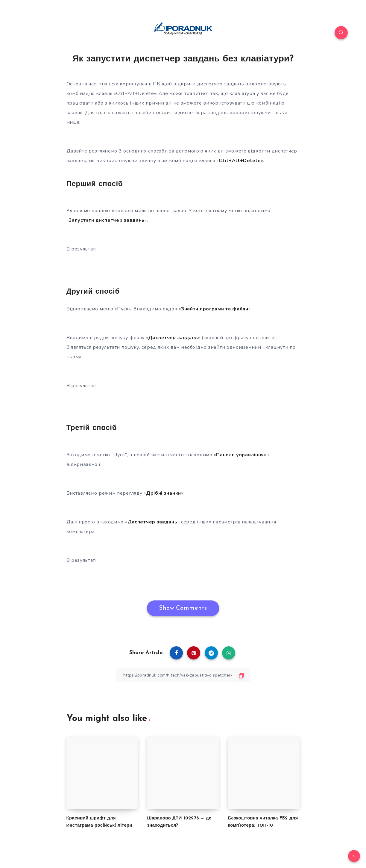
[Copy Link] (183, 675)
